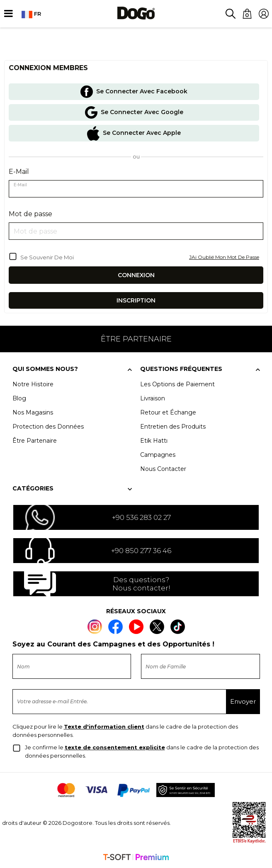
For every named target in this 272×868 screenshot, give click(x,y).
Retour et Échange (168, 412)
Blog (19, 398)
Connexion (136, 275)
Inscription (136, 300)
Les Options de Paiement (177, 384)
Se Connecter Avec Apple (134, 133)
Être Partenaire (35, 441)
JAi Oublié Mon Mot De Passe (224, 257)
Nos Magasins (33, 412)
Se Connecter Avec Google (134, 112)
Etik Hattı (154, 441)
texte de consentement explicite (115, 747)
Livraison (153, 398)
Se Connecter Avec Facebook (134, 92)
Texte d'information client (104, 727)
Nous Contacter (163, 469)
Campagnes (158, 455)
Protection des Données (48, 427)
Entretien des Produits (173, 427)
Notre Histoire (33, 384)
